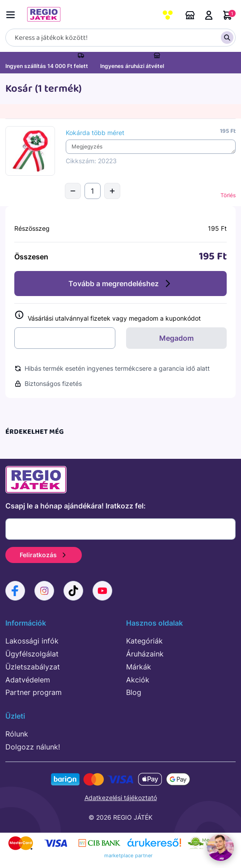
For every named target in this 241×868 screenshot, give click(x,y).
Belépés (209, 15)
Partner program (34, 692)
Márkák (139, 667)
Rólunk (17, 734)
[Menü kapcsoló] (13, 13)
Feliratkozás (44, 555)
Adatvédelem (28, 680)
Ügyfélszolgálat (32, 654)
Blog (134, 692)
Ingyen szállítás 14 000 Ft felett (47, 66)
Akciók (138, 680)
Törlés (228, 195)
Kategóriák (144, 641)
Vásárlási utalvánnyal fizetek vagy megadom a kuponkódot (108, 316)
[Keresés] (120, 38)
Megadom (176, 338)
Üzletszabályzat (33, 667)
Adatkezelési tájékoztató (121, 798)
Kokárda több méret (95, 133)
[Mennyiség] (93, 191)
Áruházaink (190, 15)
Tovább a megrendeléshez (121, 284)
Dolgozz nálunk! (33, 747)
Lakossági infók (32, 641)
